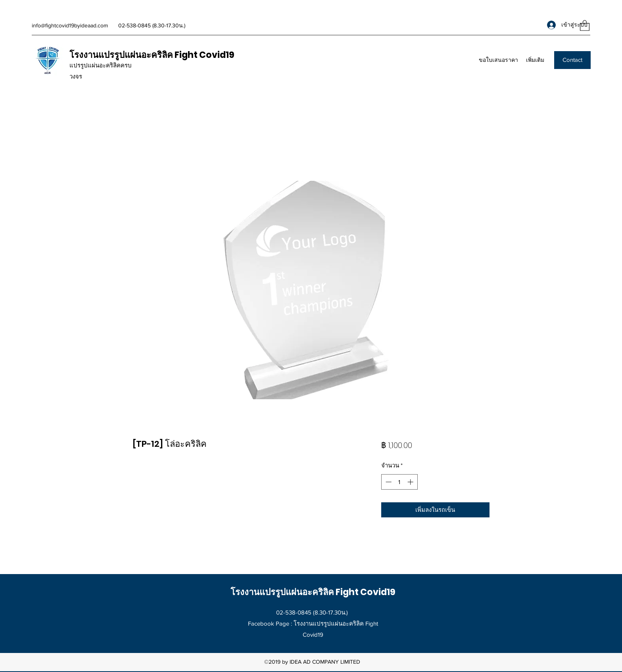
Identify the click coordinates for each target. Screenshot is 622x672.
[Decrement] (388, 482)
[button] (585, 25)
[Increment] (411, 482)
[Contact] (572, 60)
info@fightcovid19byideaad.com (70, 25)
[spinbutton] (399, 482)
